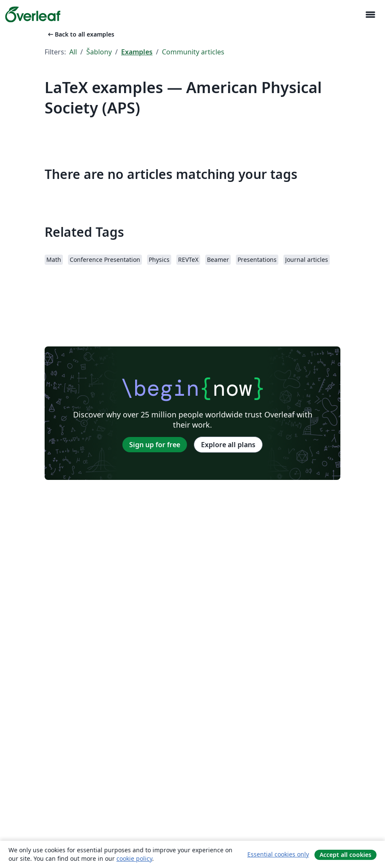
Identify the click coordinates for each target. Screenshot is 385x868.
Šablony (99, 52)
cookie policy (134, 858)
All (73, 52)
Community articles (193, 52)
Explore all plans (228, 445)
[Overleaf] (33, 14)
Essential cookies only (278, 854)
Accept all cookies (345, 855)
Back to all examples (80, 34)
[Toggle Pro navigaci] (370, 15)
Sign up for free (155, 445)
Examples (137, 52)
